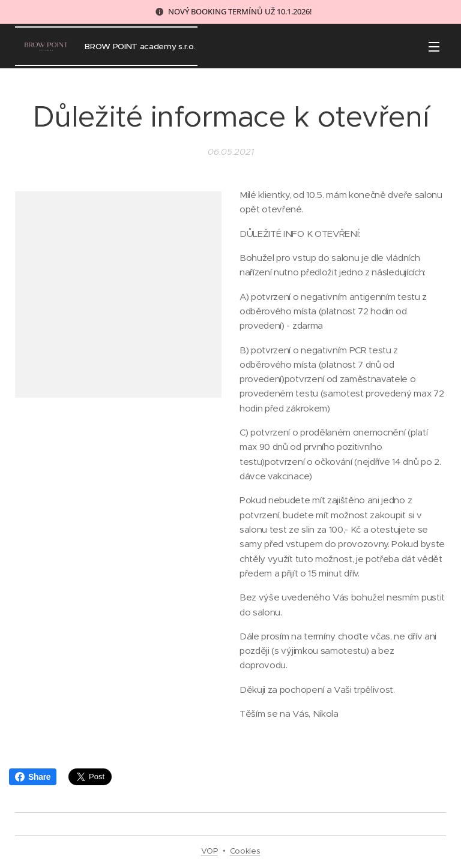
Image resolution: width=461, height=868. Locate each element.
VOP (209, 851)
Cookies (245, 851)
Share (33, 777)
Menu (434, 47)
